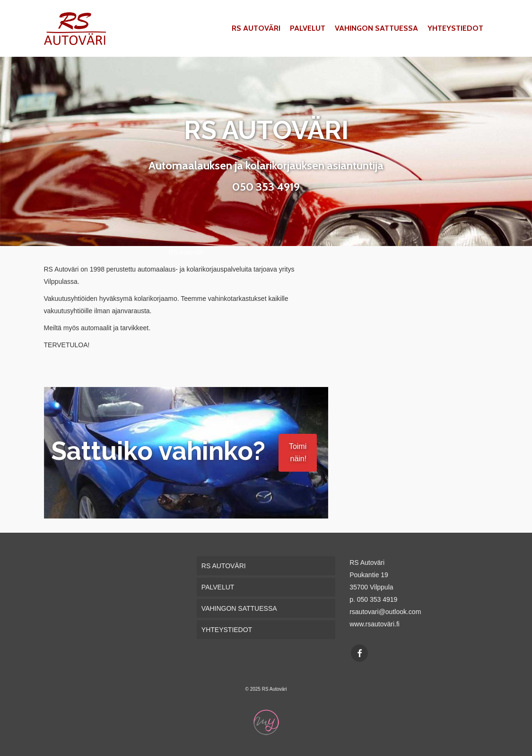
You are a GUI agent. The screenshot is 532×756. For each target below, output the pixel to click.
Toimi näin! (298, 453)
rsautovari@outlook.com (385, 612)
